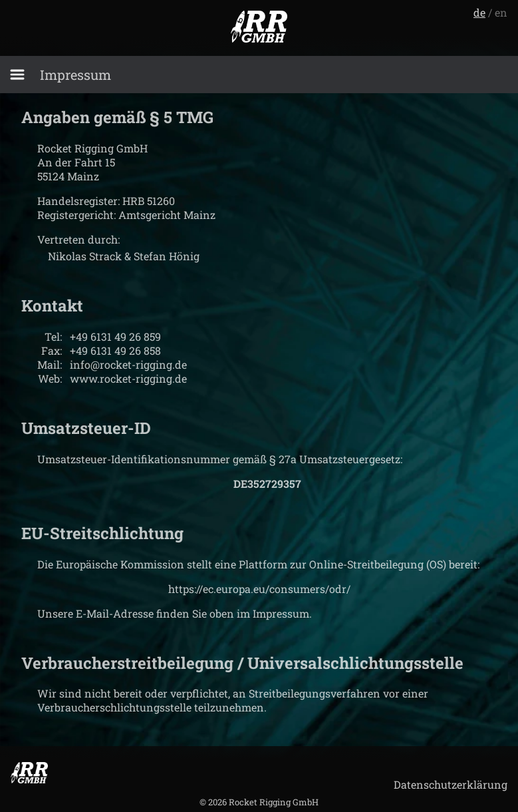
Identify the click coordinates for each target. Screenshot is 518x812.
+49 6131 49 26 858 (115, 350)
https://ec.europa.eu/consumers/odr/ (259, 589)
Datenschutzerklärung (451, 784)
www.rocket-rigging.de (128, 378)
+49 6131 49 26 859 (115, 336)
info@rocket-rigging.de (128, 364)
